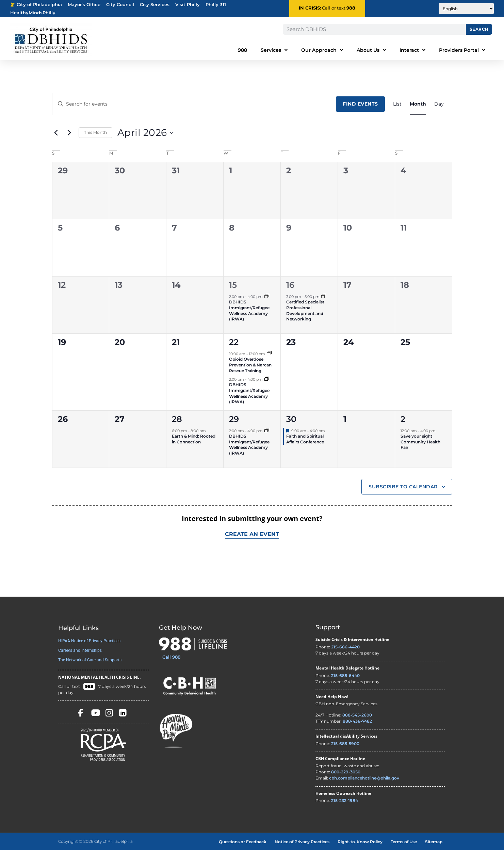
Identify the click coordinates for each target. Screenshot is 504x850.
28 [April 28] (177, 419)
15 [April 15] (233, 285)
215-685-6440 (345, 675)
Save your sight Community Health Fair (420, 442)
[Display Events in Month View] (418, 104)
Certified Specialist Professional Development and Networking (305, 310)
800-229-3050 (346, 772)
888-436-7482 (357, 721)
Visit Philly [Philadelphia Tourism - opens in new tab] (188, 5)
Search (479, 29)
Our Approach (322, 50)
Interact (412, 50)
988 (351, 8)
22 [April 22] (234, 342)
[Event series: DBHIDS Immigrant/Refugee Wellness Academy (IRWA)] (267, 297)
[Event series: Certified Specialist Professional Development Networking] (324, 297)
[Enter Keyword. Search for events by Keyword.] (194, 104)
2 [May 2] (403, 419)
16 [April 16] (290, 285)
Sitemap (434, 842)
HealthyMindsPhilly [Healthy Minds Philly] (33, 13)
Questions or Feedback (243, 842)
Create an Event (252, 534)
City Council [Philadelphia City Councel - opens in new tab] (120, 5)
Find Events (360, 104)
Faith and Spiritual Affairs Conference (305, 439)
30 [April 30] (291, 419)
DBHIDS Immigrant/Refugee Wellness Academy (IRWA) (249, 310)
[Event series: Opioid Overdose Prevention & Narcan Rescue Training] (269, 354)
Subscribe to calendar (403, 487)
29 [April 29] (234, 419)
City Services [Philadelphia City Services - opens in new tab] (155, 5)
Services (274, 50)
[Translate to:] (466, 9)
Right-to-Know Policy (360, 842)
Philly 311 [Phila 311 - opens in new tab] (216, 5)
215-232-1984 (345, 800)
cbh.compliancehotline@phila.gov (364, 778)
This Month (95, 132)
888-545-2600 (357, 715)
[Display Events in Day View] (439, 104)
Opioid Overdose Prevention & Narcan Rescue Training (250, 365)
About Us (371, 50)
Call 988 (171, 657)
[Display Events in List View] (397, 104)
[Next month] (69, 133)
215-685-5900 (345, 744)
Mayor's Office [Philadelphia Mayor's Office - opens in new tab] (84, 5)
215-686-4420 (345, 647)
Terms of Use (404, 842)
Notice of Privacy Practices (302, 842)
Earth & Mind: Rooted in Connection (194, 439)
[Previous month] (56, 133)
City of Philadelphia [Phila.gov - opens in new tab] (36, 5)
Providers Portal (462, 50)
